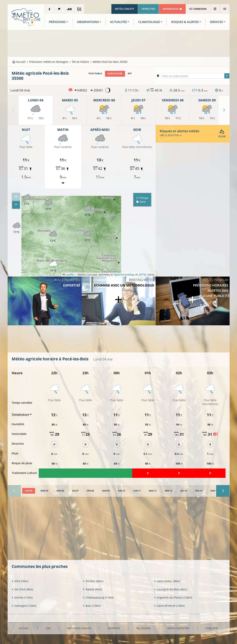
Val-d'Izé (22, 589)
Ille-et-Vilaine (80, 62)
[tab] (29, 491)
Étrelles (93, 581)
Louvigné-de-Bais (171, 589)
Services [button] (216, 22)
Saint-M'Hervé (169, 606)
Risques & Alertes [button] (185, 22)
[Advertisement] (119, 43)
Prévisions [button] (57, 22)
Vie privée (114, 628)
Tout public (95, 74)
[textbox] (195, 76)
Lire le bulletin (171, 135)
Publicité (212, 628)
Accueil (19, 62)
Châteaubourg (98, 597)
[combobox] (195, 76)
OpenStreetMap (124, 275)
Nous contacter (178, 628)
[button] (27, 200)
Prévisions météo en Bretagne (49, 62)
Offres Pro (148, 9)
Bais (92, 606)
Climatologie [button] (149, 22)
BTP (130, 74)
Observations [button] (88, 22)
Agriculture (115, 74)
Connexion (198, 9)
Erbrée (22, 597)
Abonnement (172, 9)
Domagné (24, 606)
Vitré (20, 581)
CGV (48, 628)
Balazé (93, 589)
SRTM (142, 275)
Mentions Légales (79, 628)
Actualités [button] (118, 22)
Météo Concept (125, 9)
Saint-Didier (167, 581)
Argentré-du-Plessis (173, 597)
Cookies (144, 628)
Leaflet (68, 275)
